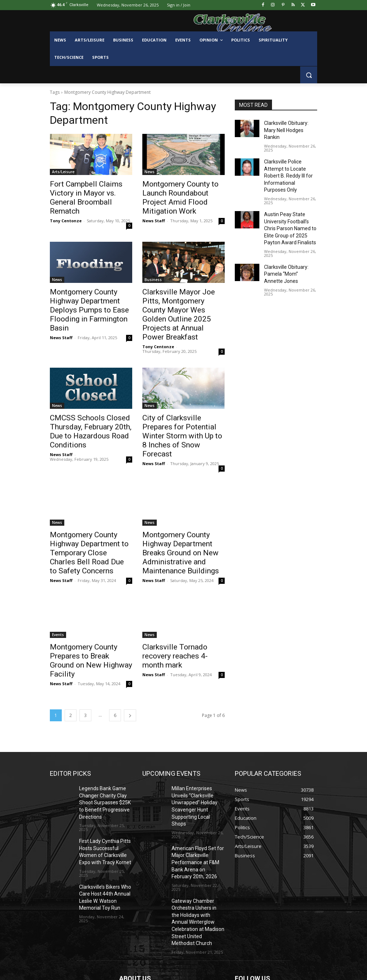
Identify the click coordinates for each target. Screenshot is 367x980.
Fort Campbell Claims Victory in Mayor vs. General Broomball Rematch (89, 192)
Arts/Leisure (63, 172)
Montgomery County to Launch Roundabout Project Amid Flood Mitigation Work (180, 192)
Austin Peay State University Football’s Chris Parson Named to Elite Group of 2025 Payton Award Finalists (290, 206)
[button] (309, 75)
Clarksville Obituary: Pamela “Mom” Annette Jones (287, 248)
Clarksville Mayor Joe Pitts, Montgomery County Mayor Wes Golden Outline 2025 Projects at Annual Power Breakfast (179, 295)
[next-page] (130, 650)
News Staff (154, 208)
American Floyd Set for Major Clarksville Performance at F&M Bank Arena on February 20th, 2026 (197, 776)
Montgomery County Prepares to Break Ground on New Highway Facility (90, 601)
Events (58, 581)
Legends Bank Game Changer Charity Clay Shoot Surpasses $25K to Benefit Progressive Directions (104, 734)
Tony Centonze (66, 208)
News (150, 172)
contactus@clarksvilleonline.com (180, 948)
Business (153, 267)
